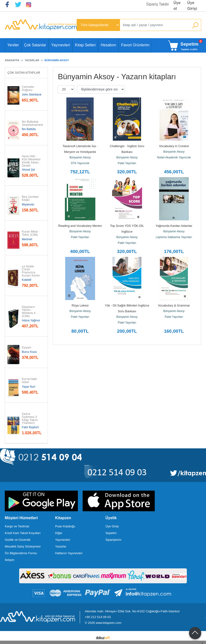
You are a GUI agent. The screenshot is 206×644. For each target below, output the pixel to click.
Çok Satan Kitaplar (24, 73)
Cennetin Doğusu (28, 89)
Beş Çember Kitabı (31, 199)
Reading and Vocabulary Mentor (80, 226)
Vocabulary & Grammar (174, 305)
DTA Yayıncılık (80, 163)
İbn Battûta (29, 129)
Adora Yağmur (31, 320)
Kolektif (26, 280)
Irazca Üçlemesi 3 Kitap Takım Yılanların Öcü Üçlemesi (31, 420)
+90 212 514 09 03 (98, 617)
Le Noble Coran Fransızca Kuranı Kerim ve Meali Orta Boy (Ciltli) (31, 276)
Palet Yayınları (127, 163)
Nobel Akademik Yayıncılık (174, 157)
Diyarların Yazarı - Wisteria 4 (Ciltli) (29, 312)
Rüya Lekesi (80, 305)
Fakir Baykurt (30, 427)
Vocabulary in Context (174, 146)
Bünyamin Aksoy (80, 157)
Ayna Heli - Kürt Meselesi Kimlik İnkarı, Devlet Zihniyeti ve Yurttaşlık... (31, 164)
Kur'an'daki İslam (30, 381)
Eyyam (26, 348)
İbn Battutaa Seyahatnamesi (32, 123)
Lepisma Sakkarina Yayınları (174, 237)
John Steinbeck (32, 95)
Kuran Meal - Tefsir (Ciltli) (31, 233)
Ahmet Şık (28, 170)
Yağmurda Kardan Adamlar (174, 226)
